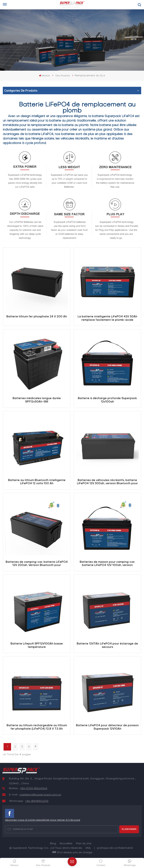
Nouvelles (66, 844)
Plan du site (84, 844)
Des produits (63, 76)
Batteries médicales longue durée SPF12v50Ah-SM (37, 400)
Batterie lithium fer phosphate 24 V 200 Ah (37, 317)
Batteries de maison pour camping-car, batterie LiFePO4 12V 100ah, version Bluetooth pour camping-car (107, 564)
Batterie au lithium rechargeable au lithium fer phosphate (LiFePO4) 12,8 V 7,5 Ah (37, 727)
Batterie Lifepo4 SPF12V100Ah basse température (37, 645)
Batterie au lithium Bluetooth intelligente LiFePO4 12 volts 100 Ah (37, 482)
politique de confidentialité (115, 848)
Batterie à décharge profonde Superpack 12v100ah (107, 400)
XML (88, 848)
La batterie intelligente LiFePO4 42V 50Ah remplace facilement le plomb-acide (107, 318)
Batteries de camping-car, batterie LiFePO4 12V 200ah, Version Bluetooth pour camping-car (37, 564)
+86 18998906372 (37, 801)
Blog (53, 844)
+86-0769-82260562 (34, 788)
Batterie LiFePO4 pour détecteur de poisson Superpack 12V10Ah (107, 727)
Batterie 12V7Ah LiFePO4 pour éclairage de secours (107, 645)
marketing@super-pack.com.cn (40, 795)
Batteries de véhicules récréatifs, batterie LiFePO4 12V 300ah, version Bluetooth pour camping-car (107, 482)
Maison (44, 76)
